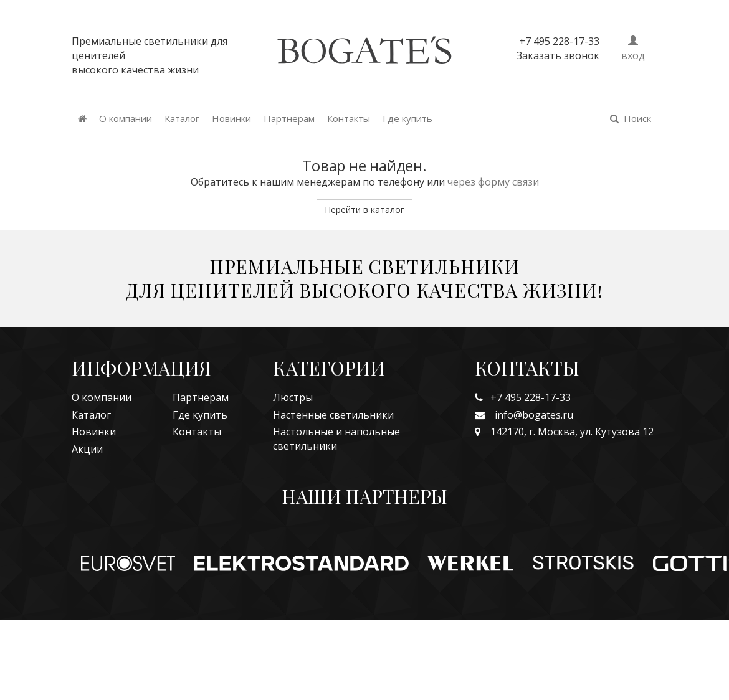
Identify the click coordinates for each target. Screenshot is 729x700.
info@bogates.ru (524, 415)
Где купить (407, 118)
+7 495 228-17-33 (523, 397)
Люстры (293, 397)
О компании (126, 118)
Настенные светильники (333, 415)
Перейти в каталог (364, 210)
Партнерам (289, 118)
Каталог (182, 118)
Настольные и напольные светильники (336, 439)
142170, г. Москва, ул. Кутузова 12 (564, 432)
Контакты (349, 118)
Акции (87, 449)
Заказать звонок (558, 55)
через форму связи (493, 182)
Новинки (231, 118)
